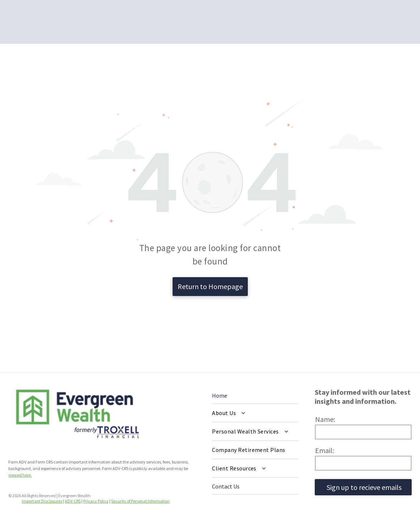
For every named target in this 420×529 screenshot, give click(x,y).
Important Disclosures (42, 501)
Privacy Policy (96, 501)
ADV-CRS (73, 501)
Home (220, 395)
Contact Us (226, 486)
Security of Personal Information (140, 501)
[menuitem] (255, 413)
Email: (324, 450)
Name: (325, 419)
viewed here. (20, 475)
